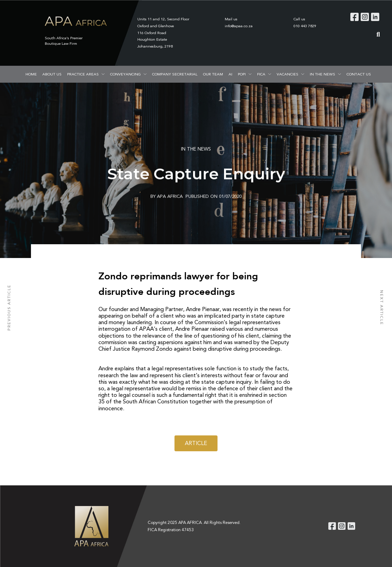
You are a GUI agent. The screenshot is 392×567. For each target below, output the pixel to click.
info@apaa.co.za (239, 26)
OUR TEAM (213, 74)
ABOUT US (52, 74)
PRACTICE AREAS (83, 74)
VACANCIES (288, 74)
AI (230, 74)
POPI (242, 74)
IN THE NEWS (322, 74)
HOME (31, 74)
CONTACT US (359, 74)
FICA (261, 74)
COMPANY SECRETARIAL (175, 74)
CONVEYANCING (125, 74)
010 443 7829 (305, 26)
